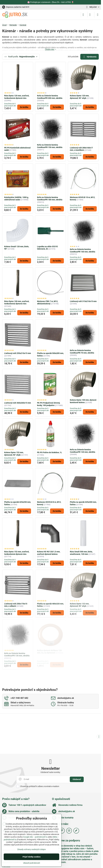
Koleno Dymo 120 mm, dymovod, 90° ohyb (80, 97)
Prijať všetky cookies (32, 857)
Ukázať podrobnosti (32, 863)
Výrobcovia (89, 57)
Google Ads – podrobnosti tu (35, 837)
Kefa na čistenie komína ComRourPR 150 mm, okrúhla (50, 146)
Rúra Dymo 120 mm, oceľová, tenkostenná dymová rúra (17, 97)
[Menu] (98, 15)
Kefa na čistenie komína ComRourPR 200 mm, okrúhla (50, 97)
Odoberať (77, 779)
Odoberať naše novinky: (50, 772)
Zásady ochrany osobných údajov (32, 849)
